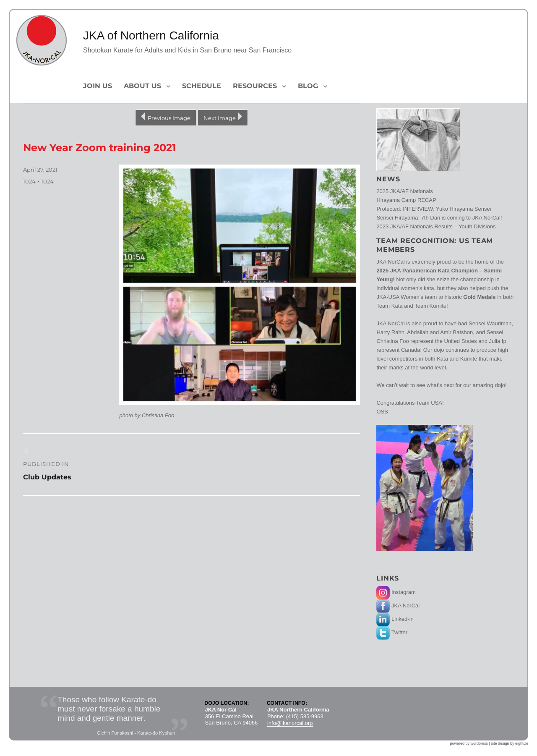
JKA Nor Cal (221, 710)
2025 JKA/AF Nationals (404, 191)
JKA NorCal (398, 606)
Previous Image (169, 118)
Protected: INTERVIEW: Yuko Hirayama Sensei (434, 209)
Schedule (202, 86)
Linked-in (395, 619)
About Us (142, 86)
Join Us (98, 86)
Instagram (396, 592)
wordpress (480, 743)
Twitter (392, 632)
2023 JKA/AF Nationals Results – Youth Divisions (436, 226)
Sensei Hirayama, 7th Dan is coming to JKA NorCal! (439, 218)
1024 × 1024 (38, 181)
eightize (522, 743)
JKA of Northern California (151, 35)
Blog (308, 86)
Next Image (220, 118)
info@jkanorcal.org (290, 723)
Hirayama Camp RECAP (406, 200)
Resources (255, 86)
